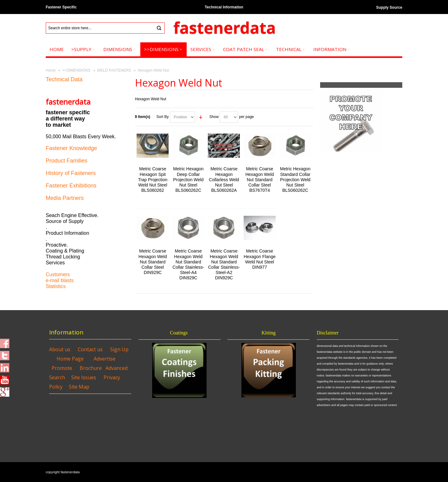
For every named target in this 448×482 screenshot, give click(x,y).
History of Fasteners (71, 173)
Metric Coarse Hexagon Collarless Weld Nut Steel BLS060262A (224, 180)
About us (60, 349)
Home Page (70, 359)
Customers (58, 274)
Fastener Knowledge (71, 148)
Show (214, 117)
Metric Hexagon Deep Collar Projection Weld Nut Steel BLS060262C (188, 180)
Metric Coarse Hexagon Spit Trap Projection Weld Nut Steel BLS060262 (153, 180)
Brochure (91, 368)
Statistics (56, 286)
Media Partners (65, 198)
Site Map (79, 387)
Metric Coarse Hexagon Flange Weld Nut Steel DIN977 (260, 259)
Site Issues (84, 377)
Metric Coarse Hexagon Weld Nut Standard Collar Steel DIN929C (153, 262)
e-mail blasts (60, 280)
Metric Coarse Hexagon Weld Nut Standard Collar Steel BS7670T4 (260, 180)
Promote (62, 368)
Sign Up (119, 349)
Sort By (163, 117)
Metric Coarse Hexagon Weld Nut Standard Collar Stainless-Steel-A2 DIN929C (224, 264)
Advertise (105, 359)
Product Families (67, 161)
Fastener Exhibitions (71, 186)
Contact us (90, 349)
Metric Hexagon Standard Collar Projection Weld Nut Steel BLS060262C (295, 180)
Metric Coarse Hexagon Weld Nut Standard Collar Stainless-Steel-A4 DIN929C (188, 264)
